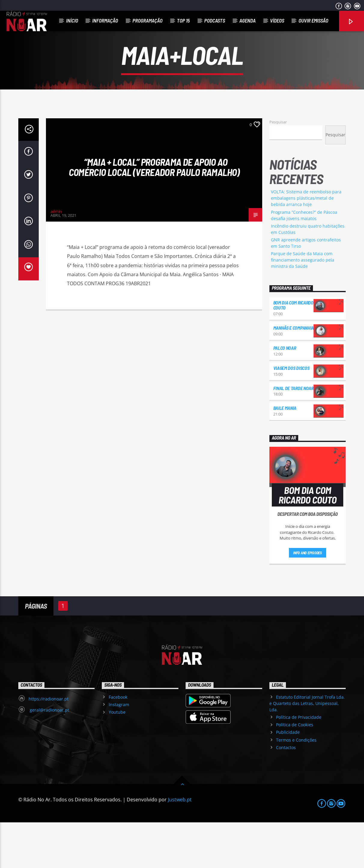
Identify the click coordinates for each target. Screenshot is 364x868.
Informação (105, 20)
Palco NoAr (285, 393)
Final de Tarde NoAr (293, 434)
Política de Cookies (295, 770)
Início (72, 20)
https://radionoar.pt (49, 744)
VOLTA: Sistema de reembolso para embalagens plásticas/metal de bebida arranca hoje (306, 244)
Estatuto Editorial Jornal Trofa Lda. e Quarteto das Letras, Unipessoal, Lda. (307, 749)
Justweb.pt (180, 845)
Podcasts (215, 20)
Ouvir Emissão (313, 20)
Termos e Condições (296, 786)
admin (56, 257)
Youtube (117, 758)
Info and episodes (308, 598)
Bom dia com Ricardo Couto (293, 351)
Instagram (119, 750)
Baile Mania (285, 454)
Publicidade (288, 778)
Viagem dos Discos (291, 414)
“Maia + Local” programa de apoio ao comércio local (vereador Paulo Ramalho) (154, 213)
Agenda (247, 20)
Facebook (118, 743)
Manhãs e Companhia (294, 373)
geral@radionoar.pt (49, 756)
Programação (147, 20)
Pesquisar (278, 168)
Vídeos (277, 20)
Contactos (286, 793)
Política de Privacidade (299, 763)
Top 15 (183, 20)
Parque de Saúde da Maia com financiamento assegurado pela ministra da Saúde (303, 305)
